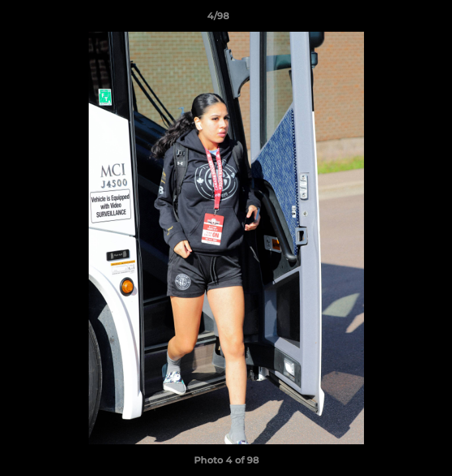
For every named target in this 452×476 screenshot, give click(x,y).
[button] (404, 19)
